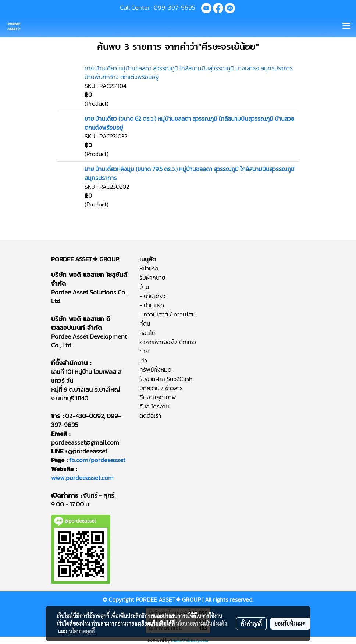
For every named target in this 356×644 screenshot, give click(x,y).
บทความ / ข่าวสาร (161, 388)
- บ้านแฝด (152, 305)
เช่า (143, 360)
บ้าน (144, 287)
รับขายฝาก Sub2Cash (166, 379)
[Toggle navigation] (346, 26)
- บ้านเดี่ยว (152, 296)
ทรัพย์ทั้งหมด (155, 369)
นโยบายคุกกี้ (82, 631)
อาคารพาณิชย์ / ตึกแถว (168, 342)
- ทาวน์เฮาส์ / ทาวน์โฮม (168, 314)
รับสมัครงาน (154, 406)
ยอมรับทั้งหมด (290, 623)
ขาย (144, 351)
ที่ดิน (145, 323)
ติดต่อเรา (150, 415)
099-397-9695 (175, 7)
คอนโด (147, 333)
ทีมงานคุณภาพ (158, 397)
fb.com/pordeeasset (97, 460)
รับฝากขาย (152, 277)
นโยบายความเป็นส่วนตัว (201, 623)
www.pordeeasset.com (82, 478)
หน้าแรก (149, 268)
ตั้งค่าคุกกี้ (251, 623)
